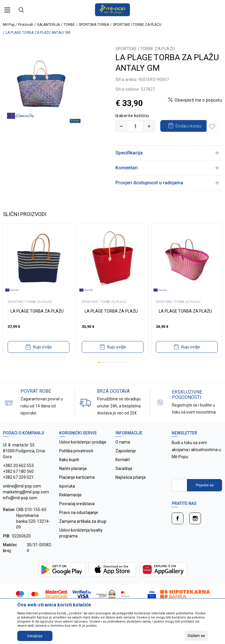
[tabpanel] (39, 302)
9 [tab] (119, 374)
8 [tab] (116, 374)
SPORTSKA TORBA (94, 25)
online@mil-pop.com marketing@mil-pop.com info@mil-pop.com (26, 504)
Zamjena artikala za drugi (83, 533)
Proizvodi (26, 25)
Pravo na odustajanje (79, 524)
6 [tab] (111, 374)
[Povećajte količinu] (149, 126)
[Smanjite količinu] (121, 126)
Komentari (167, 179)
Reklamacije (70, 507)
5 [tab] (109, 374)
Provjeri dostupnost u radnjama (167, 194)
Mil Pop (9, 25)
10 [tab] (121, 374)
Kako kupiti (69, 471)
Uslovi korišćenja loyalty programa (81, 545)
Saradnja (124, 480)
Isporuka (67, 498)
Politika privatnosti (76, 463)
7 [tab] (114, 374)
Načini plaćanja (73, 480)
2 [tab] (101, 374)
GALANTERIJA (48, 25)
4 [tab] (106, 374)
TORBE (69, 25)
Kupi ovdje (42, 359)
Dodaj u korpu (189, 126)
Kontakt (123, 471)
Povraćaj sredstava (77, 515)
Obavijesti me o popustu (198, 100)
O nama (123, 454)
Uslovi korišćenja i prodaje (83, 454)
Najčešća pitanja (131, 489)
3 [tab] (104, 374)
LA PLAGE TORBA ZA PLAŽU (37, 323)
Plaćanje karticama (77, 489)
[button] (123, 138)
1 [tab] (99, 374)
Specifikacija (167, 165)
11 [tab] (123, 374)
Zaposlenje (126, 463)
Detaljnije (35, 636)
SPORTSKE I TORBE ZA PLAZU (137, 25)
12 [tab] (126, 374)
